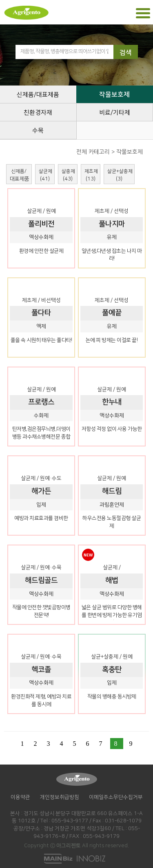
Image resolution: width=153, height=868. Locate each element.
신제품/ (20, 175)
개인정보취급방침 (60, 797)
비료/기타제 (115, 113)
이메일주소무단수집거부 (116, 797)
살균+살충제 (120, 175)
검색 (126, 53)
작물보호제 (114, 94)
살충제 (68, 175)
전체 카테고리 (93, 152)
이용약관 (20, 797)
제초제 (91, 175)
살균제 (45, 175)
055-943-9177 (70, 821)
